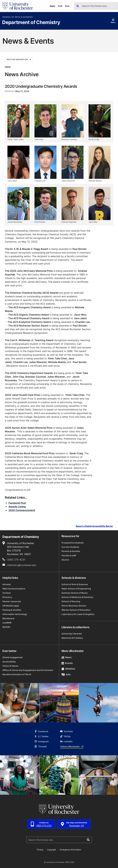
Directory (7, 597)
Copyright (52, 850)
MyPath (6, 627)
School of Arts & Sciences (18, 17)
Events (67, 663)
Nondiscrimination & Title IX (17, 674)
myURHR (7, 623)
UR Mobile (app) (11, 606)
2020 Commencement (22, 510)
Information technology (15, 614)
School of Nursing (71, 601)
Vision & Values (10, 666)
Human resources (12, 601)
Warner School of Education (76, 610)
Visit (60, 6)
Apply (52, 6)
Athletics (68, 669)
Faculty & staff (69, 555)
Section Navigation (19, 59)
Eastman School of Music (75, 593)
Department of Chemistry (31, 23)
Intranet (7, 584)
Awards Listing (17, 507)
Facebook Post (17, 503)
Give (67, 6)
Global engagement (13, 657)
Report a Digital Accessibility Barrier (94, 526)
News (67, 657)
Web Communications (14, 589)
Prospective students (73, 543)
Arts (66, 674)
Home (8, 67)
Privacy (40, 850)
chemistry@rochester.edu (22, 565)
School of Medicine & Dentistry (77, 597)
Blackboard (8, 618)
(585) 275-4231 (16, 560)
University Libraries (72, 634)
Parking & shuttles (12, 610)
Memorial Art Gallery (72, 638)
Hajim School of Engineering (76, 589)
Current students (70, 547)
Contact (7, 593)
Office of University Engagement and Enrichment (28, 670)
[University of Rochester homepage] (18, 6)
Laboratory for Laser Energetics (78, 614)
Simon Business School (74, 606)
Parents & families (71, 551)
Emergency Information (70, 850)
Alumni (65, 560)
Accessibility (9, 662)
